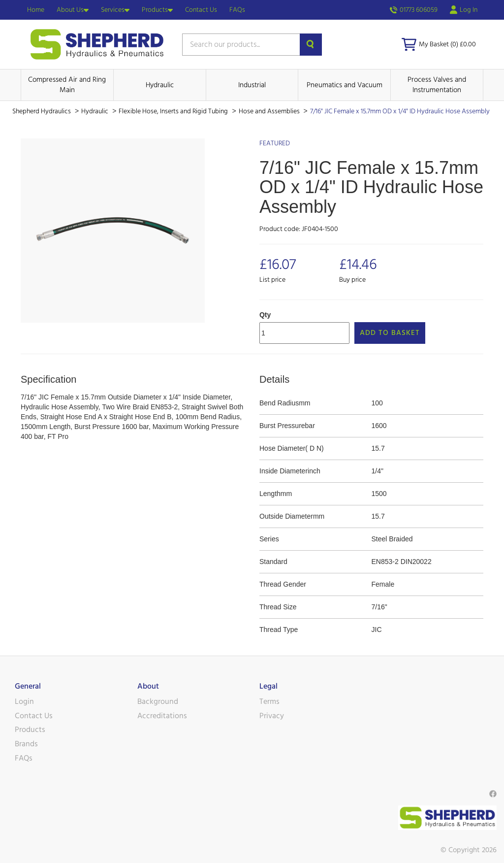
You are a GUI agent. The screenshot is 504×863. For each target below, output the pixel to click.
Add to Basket (390, 333)
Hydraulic (160, 85)
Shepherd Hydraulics (42, 111)
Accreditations (162, 716)
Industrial (252, 85)
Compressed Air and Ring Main (67, 85)
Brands (26, 744)
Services (115, 10)
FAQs (237, 10)
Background (158, 701)
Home (36, 10)
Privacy (272, 716)
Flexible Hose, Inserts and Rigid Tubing (174, 111)
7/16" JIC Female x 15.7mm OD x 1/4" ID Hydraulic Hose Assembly (400, 111)
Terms (269, 701)
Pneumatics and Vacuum (345, 85)
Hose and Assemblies (270, 111)
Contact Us (201, 10)
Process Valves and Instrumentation (437, 85)
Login (24, 701)
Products (157, 10)
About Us (73, 10)
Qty (265, 315)
